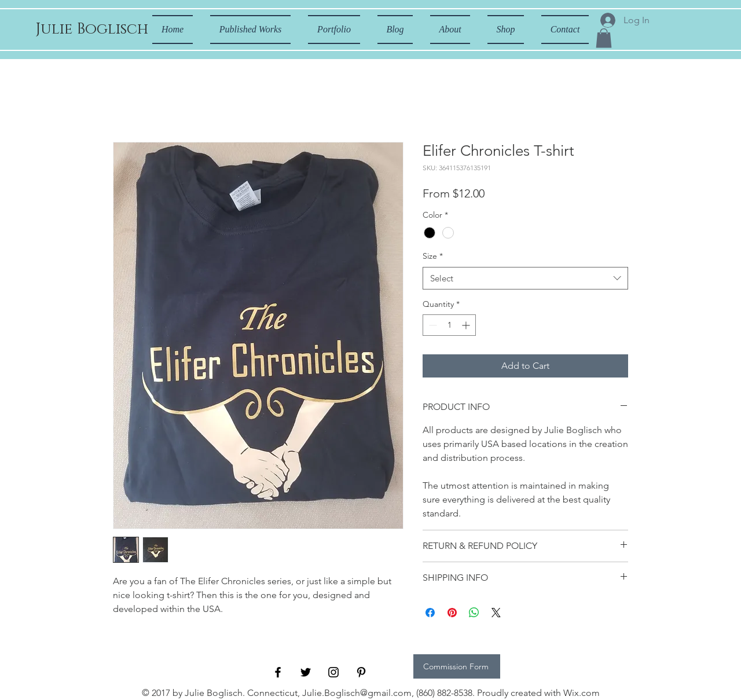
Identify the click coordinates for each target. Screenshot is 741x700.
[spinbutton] (449, 325)
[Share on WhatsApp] (474, 613)
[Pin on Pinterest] (452, 613)
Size (433, 256)
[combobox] (525, 278)
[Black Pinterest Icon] (361, 672)
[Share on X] (496, 613)
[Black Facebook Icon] (278, 672)
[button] (604, 38)
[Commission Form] (457, 666)
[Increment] (467, 325)
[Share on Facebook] (430, 613)
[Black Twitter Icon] (306, 672)
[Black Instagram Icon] (333, 672)
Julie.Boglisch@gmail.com (357, 693)
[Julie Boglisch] (92, 30)
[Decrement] (432, 325)
